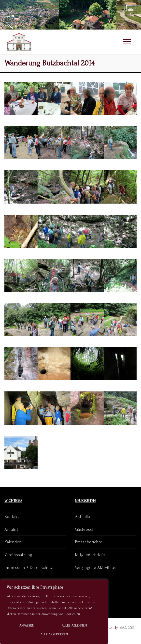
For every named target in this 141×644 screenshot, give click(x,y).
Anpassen (27, 625)
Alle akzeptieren (54, 634)
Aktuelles (83, 517)
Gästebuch (85, 529)
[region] (54, 612)
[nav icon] (127, 42)
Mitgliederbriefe (90, 555)
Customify (110, 628)
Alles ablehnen (74, 625)
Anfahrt (11, 529)
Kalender (13, 542)
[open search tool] (132, 15)
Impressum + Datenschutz (29, 568)
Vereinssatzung (18, 555)
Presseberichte (89, 542)
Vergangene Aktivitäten (96, 568)
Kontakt (12, 517)
